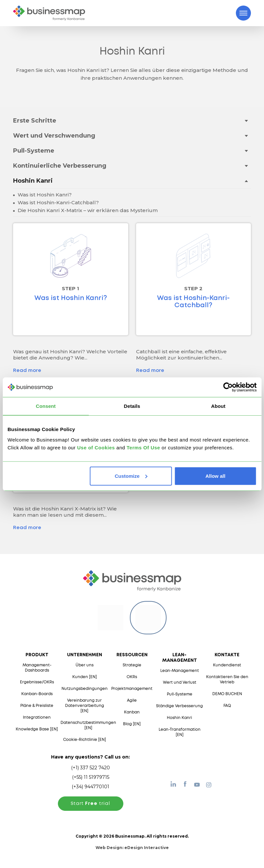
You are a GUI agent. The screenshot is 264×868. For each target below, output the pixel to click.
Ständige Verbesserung (179, 706)
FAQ (227, 706)
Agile (132, 701)
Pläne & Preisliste (37, 706)
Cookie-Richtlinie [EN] (85, 740)
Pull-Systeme (34, 151)
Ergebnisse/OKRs (37, 682)
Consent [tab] (46, 406)
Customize (131, 476)
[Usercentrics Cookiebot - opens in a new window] (228, 387)
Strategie (132, 665)
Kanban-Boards (37, 694)
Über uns (85, 665)
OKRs (132, 677)
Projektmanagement (132, 689)
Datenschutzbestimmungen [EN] (88, 725)
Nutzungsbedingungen (85, 689)
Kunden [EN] (85, 677)
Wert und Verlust (180, 683)
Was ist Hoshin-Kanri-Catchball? (58, 202)
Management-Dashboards (37, 668)
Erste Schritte (35, 121)
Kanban (132, 712)
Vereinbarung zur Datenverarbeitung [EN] (85, 706)
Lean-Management (180, 671)
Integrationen (37, 718)
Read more (27, 371)
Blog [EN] (132, 724)
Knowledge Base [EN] (37, 729)
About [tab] (218, 406)
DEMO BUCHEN (227, 694)
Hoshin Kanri (33, 181)
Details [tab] (132, 406)
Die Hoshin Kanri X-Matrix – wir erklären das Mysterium (87, 210)
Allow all (215, 476)
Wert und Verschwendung (54, 136)
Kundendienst (227, 665)
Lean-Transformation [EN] (180, 732)
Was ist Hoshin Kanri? (44, 195)
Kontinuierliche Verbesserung (60, 166)
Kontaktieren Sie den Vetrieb (227, 680)
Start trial (90, 804)
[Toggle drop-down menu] (246, 120)
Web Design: (132, 848)
